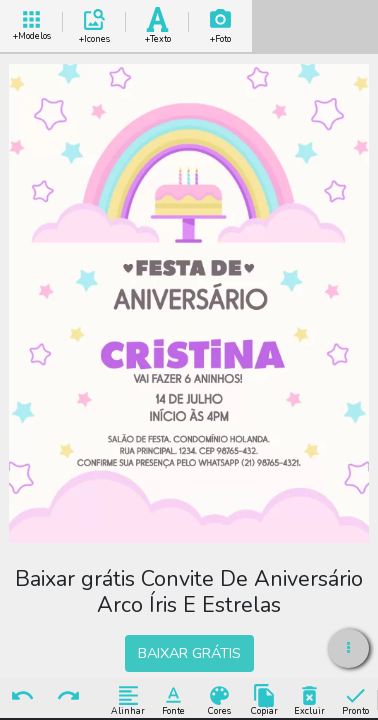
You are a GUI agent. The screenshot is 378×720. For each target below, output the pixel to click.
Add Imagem (221, 22)
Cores (219, 699)
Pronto (355, 699)
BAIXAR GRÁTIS (189, 653)
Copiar (264, 699)
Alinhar (128, 699)
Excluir (309, 699)
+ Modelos (32, 22)
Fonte (173, 699)
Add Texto (158, 22)
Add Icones (95, 22)
